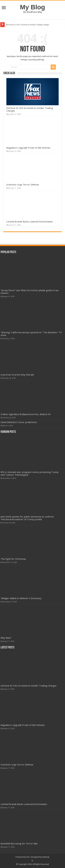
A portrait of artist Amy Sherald (17, 375)
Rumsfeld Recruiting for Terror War (19, 844)
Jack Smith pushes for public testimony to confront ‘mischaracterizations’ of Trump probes (27, 518)
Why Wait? (6, 638)
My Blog (32, 7)
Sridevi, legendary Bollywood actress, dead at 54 (25, 414)
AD (28, 857)
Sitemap (46, 857)
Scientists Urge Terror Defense (23, 185)
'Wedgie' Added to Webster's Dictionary (21, 598)
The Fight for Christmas (13, 559)
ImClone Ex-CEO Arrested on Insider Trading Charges (28, 25)
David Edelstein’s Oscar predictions (19, 422)
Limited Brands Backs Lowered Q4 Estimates (30, 222)
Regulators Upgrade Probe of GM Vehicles (28, 148)
